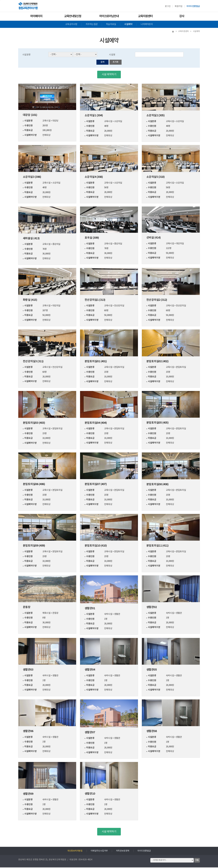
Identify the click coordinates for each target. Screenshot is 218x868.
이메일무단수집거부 (99, 851)
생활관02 (152, 608)
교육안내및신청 (73, 16)
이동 (197, 861)
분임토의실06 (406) (34, 485)
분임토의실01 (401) (96, 362)
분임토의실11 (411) (157, 546)
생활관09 (28, 794)
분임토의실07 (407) (96, 485)
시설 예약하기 (109, 75)
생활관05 (152, 670)
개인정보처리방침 (75, 851)
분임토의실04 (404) (96, 423)
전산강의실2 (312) (157, 301)
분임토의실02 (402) (157, 362)
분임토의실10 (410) (96, 546)
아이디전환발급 (193, 6)
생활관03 (28, 670)
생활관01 (90, 609)
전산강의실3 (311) (33, 362)
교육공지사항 (71, 24)
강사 (182, 16)
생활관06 (28, 732)
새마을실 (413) (31, 239)
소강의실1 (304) (94, 116)
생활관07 (90, 733)
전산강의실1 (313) (95, 301)
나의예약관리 (147, 24)
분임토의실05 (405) (157, 423)
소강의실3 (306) (32, 178)
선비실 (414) (154, 238)
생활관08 (152, 732)
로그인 (168, 6)
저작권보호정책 (123, 851)
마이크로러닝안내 (109, 16)
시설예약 (128, 24)
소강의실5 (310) (155, 178)
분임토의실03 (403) (34, 423)
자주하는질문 (92, 24)
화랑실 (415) (30, 301)
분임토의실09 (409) (34, 546)
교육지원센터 (145, 16)
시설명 (112, 55)
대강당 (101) (30, 116)
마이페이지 (36, 16)
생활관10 (90, 794)
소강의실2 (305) (155, 116)
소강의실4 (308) (94, 178)
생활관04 (90, 670)
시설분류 (27, 55)
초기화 (116, 63)
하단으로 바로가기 (0, 0)
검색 (102, 63)
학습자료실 (111, 24)
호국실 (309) (92, 238)
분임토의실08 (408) (157, 485)
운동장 (27, 608)
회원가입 (178, 6)
